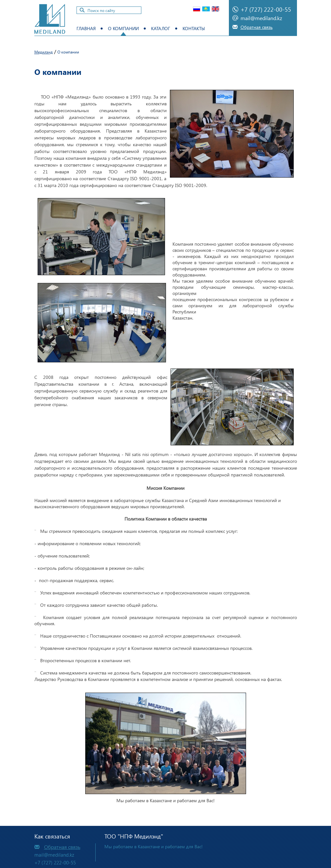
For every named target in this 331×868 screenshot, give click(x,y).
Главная (86, 28)
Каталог (161, 28)
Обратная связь (257, 27)
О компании (123, 28)
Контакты (194, 28)
